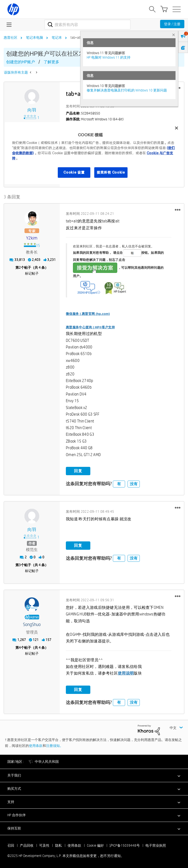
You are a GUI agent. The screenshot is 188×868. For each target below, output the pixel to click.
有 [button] (119, 484)
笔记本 (57, 38)
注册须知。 (55, 746)
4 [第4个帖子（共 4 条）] (20, 648)
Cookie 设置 (74, 172)
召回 (11, 845)
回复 (78, 471)
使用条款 (36, 746)
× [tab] (174, 35)
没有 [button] (134, 484)
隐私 (59, 845)
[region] (94, 153)
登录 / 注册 (172, 24)
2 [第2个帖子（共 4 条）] (20, 268)
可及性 (44, 845)
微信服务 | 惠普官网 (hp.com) (88, 313)
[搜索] (88, 25)
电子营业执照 (156, 845)
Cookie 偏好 (95, 845)
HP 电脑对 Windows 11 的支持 (109, 57)
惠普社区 (11, 38)
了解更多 (51, 62)
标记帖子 (32, 273)
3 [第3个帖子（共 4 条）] (20, 565)
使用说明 (126, 673)
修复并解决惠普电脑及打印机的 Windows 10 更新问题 (127, 90)
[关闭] (176, 128)
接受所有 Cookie (111, 172)
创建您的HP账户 (21, 62)
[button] (178, 210)
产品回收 (27, 845)
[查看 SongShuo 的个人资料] (32, 625)
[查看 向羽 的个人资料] (32, 110)
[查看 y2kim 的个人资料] (32, 238)
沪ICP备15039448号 (125, 845)
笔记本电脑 (35, 38)
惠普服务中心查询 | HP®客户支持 (90, 327)
